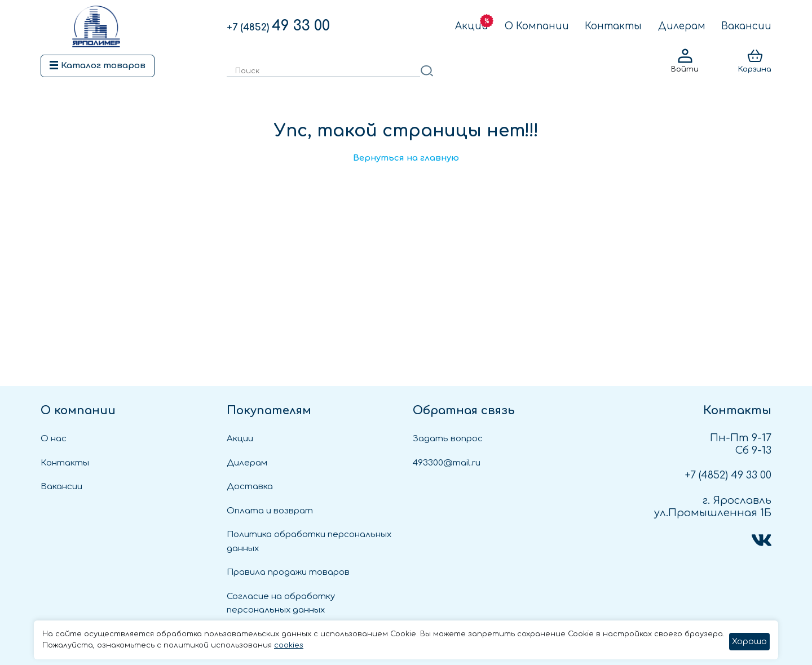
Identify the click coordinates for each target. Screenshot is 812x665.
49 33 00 (278, 26)
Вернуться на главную (406, 158)
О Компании (537, 26)
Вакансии (746, 26)
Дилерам (682, 26)
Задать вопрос (448, 439)
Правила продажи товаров (288, 572)
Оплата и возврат (270, 511)
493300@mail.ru (447, 463)
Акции (472, 26)
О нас (54, 439)
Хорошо (749, 642)
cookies (289, 645)
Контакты (613, 26)
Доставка (250, 487)
